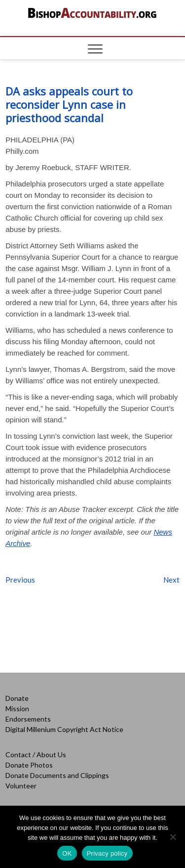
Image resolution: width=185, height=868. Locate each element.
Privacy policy (107, 853)
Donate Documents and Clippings (57, 775)
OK (67, 853)
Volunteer (21, 786)
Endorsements (28, 719)
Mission (17, 708)
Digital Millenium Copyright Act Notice (64, 729)
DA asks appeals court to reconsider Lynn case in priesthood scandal (69, 104)
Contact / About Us (36, 754)
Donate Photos (29, 765)
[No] (173, 837)
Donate (17, 698)
